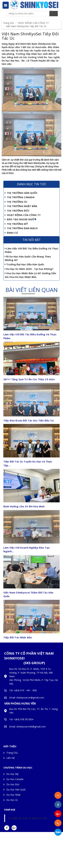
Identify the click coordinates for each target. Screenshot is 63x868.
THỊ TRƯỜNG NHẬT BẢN (21, 206)
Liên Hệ (10, 758)
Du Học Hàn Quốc (16, 790)
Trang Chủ (12, 753)
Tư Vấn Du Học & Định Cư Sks (28, 818)
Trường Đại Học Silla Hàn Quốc (24, 264)
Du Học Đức (13, 784)
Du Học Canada (15, 779)
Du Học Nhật (13, 795)
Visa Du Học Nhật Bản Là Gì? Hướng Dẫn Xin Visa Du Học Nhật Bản (30, 275)
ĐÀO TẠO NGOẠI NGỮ (19, 219)
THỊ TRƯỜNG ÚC (16, 202)
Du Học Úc (12, 800)
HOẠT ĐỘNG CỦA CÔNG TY (33, 23)
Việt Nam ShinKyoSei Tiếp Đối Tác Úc (26, 26)
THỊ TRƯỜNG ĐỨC (17, 211)
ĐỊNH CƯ (11, 233)
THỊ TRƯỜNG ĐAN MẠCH (21, 228)
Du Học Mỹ (12, 774)
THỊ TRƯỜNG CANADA (20, 197)
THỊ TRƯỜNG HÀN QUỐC (21, 193)
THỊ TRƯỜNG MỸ (16, 224)
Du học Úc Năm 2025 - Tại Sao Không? (29, 269)
